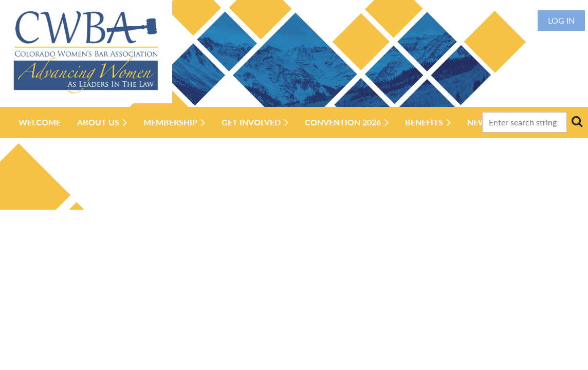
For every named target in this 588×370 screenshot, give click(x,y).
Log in (561, 20)
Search (577, 121)
